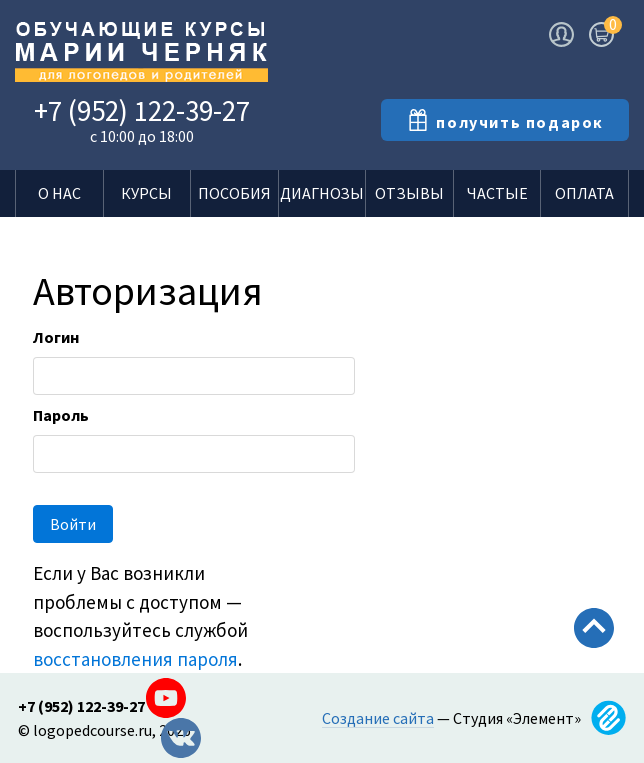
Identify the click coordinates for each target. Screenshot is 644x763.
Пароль (61, 415)
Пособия (234, 193)
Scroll (594, 670)
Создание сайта (378, 718)
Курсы (146, 193)
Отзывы (409, 193)
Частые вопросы (497, 200)
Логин (56, 337)
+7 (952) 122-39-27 (142, 110)
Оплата (584, 193)
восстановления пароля (135, 659)
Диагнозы (322, 193)
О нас (59, 193)
